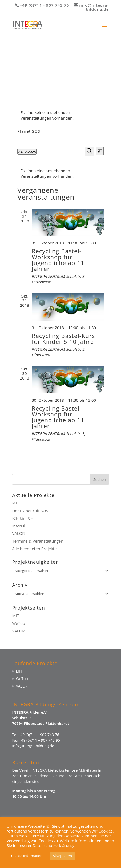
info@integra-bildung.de (33, 746)
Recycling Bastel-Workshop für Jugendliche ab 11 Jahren (58, 260)
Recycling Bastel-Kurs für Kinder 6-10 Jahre (63, 338)
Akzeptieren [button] (62, 856)
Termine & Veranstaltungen (38, 541)
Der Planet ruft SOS (30, 511)
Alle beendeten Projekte (34, 549)
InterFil (19, 526)
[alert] (61, 115)
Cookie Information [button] (27, 856)
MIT (15, 503)
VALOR (18, 533)
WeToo (19, 623)
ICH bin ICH (23, 518)
